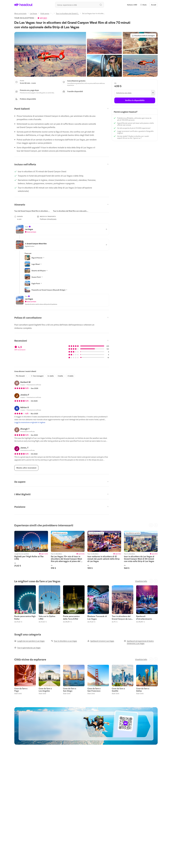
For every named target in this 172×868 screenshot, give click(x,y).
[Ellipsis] (53, 14)
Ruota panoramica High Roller (25, 618)
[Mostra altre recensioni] (26, 468)
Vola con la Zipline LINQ (47, 618)
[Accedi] (154, 5)
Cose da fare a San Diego (70, 690)
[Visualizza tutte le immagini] (143, 36)
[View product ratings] (42, 18)
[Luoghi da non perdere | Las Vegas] (29, 641)
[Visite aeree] (45, 13)
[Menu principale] (20, 13)
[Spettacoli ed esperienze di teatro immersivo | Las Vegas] (141, 642)
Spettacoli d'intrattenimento (144, 618)
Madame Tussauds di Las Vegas (97, 618)
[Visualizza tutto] (141, 581)
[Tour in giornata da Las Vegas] (27, 648)
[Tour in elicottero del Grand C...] (67, 13)
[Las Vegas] (33, 13)
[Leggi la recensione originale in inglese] (30, 422)
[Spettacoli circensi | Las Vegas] (101, 641)
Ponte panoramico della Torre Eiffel (71, 618)
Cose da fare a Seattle (118, 690)
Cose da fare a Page (21, 690)
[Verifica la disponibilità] (135, 100)
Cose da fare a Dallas (143, 690)
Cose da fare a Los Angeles (45, 690)
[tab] (32, 211)
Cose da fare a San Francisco (94, 690)
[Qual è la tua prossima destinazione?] (80, 5)
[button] (143, 5)
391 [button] (45, 18)
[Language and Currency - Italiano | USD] (132, 5)
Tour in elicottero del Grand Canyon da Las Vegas (122, 618)
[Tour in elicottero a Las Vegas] (64, 641)
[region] (53, 211)
